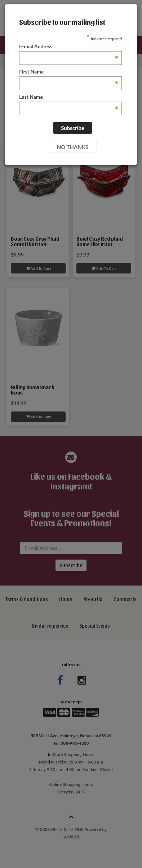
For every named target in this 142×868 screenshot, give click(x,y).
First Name (69, 72)
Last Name (69, 97)
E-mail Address (69, 47)
